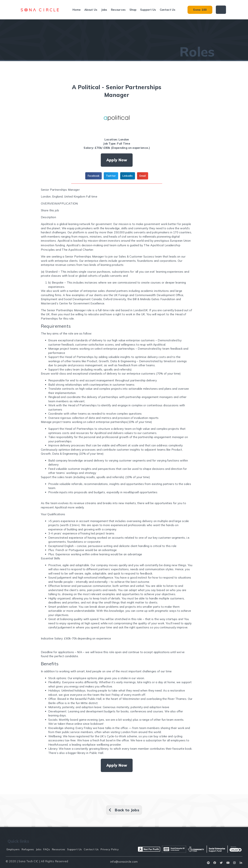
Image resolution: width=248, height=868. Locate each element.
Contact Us (168, 10)
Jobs (104, 10)
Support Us (148, 10)
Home (77, 10)
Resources (118, 10)
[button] (93, 176)
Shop (133, 10)
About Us (91, 10)
